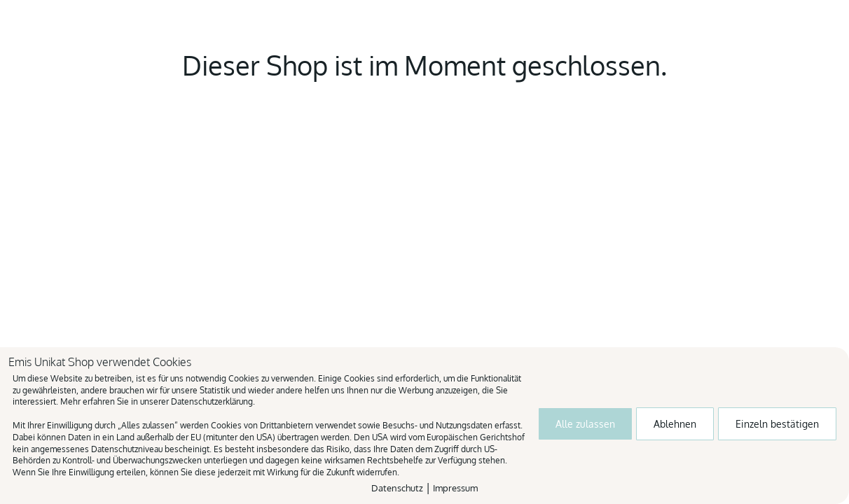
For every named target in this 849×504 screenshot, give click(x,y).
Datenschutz (397, 488)
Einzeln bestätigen (777, 424)
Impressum (455, 488)
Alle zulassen (585, 424)
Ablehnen (675, 424)
